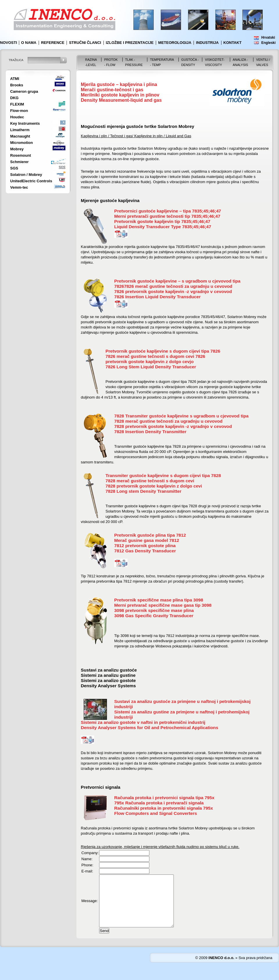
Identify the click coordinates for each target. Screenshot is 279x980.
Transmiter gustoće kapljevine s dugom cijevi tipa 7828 (163, 475)
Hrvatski (268, 38)
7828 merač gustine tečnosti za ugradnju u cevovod (168, 421)
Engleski (268, 43)
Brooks (17, 85)
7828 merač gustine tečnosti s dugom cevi (150, 481)
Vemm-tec (19, 187)
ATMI (15, 79)
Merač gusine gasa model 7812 (147, 540)
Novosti (9, 43)
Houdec (17, 117)
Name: (87, 859)
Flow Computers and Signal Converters (156, 813)
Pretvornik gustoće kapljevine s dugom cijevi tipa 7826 (163, 351)
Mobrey (17, 149)
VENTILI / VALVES (263, 62)
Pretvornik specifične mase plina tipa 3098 (159, 600)
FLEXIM (17, 104)
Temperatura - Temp (162, 62)
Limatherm (20, 130)
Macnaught (20, 136)
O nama (29, 43)
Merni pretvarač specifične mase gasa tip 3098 (163, 605)
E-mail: (87, 871)
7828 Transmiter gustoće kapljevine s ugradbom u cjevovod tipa (181, 416)
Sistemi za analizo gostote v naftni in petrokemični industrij (143, 722)
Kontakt (233, 43)
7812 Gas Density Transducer (145, 551)
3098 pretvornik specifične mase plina (154, 610)
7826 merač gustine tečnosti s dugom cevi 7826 (155, 356)
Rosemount (21, 155)
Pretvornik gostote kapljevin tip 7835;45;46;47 (162, 221)
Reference (53, 43)
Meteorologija (175, 43)
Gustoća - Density (190, 62)
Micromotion (22, 143)
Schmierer (19, 162)
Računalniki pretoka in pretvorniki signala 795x (164, 808)
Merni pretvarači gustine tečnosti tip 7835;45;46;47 (167, 216)
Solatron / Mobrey (26, 175)
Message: (90, 906)
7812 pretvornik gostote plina (145, 546)
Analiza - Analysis (240, 62)
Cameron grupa (24, 91)
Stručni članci (85, 43)
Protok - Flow (111, 62)
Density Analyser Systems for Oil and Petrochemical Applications (150, 728)
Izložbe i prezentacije (130, 43)
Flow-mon (19, 111)
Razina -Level (91, 62)
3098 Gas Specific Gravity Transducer (154, 616)
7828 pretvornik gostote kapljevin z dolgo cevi (154, 486)
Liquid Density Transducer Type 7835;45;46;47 (163, 227)
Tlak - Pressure (134, 62)
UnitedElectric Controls (31, 181)
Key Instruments (25, 123)
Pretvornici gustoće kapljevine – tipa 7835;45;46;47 (168, 211)
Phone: (87, 865)
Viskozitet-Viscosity (215, 62)
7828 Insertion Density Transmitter (150, 432)
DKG (14, 98)
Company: (90, 853)
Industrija (207, 43)
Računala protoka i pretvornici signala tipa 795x (164, 798)
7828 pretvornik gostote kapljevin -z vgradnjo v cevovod (173, 426)
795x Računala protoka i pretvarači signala (159, 803)
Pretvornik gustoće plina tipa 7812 (150, 535)
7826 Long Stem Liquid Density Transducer (151, 367)
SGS (14, 168)
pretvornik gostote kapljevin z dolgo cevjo (150, 362)
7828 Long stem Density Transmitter (143, 491)
